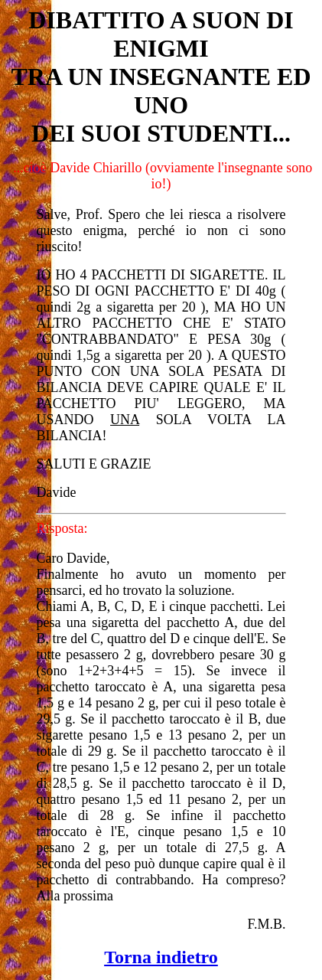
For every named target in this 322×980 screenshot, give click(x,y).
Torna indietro (161, 957)
